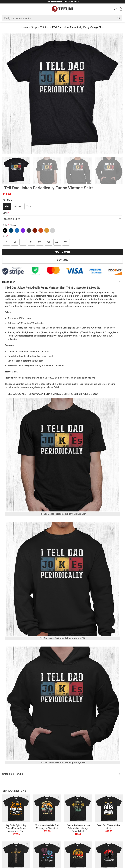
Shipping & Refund (13, 774)
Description (9, 282)
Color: (10, 225)
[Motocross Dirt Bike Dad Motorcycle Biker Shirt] (47, 808)
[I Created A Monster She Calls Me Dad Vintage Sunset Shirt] (78, 808)
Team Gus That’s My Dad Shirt (109, 827)
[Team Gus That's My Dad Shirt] (109, 808)
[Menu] (4, 9)
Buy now (63, 260)
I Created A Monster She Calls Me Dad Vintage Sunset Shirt (78, 828)
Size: (5, 236)
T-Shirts (45, 27)
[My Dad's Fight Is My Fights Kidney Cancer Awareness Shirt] (16, 808)
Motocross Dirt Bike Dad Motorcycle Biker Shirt (47, 827)
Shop (34, 27)
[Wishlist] (115, 9)
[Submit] (119, 18)
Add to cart (63, 252)
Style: (6, 213)
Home (25, 27)
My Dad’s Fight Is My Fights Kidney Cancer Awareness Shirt (16, 828)
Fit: (8, 200)
